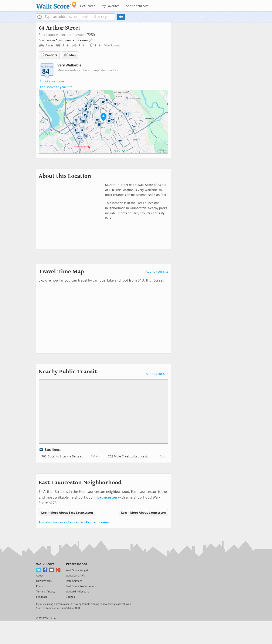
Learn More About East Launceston (67, 513)
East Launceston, (52, 35)
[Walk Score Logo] (56, 5)
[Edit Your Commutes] (91, 40)
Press (39, 586)
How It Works (44, 581)
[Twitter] (39, 570)
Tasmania (59, 522)
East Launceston (97, 522)
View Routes (112, 45)
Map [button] (70, 55)
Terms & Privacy (46, 592)
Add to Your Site (137, 6)
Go (121, 17)
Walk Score (45, 564)
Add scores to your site (56, 87)
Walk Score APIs (75, 576)
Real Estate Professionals (81, 586)
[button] (39, 17)
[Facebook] (45, 570)
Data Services (74, 581)
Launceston (76, 35)
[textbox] (79, 17)
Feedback (42, 597)
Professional (76, 564)
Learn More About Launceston (143, 513)
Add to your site (157, 272)
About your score (52, 81)
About (40, 576)
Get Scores (88, 6)
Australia (44, 522)
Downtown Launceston (72, 40)
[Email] (52, 570)
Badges (70, 597)
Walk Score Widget (77, 570)
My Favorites (110, 6)
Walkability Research (78, 592)
